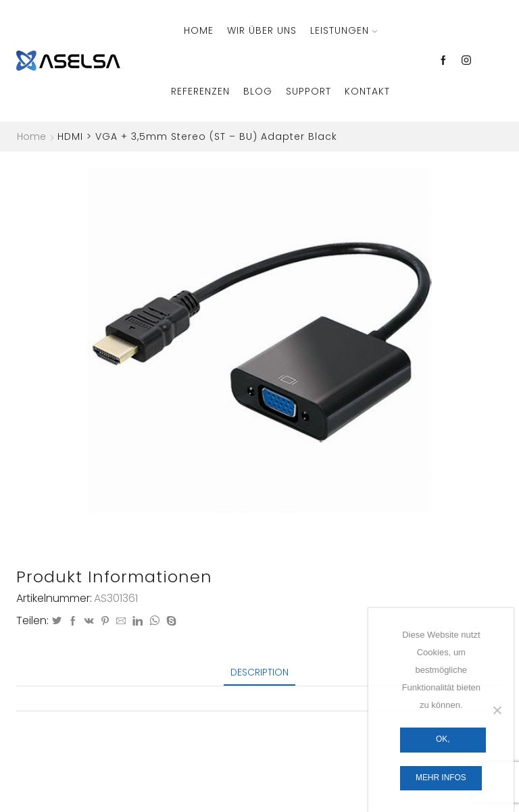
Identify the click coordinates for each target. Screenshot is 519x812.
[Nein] (497, 710)
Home (199, 30)
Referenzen (200, 91)
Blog (258, 91)
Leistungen (344, 30)
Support (308, 91)
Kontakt (367, 91)
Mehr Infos (441, 778)
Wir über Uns (262, 30)
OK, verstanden (443, 743)
